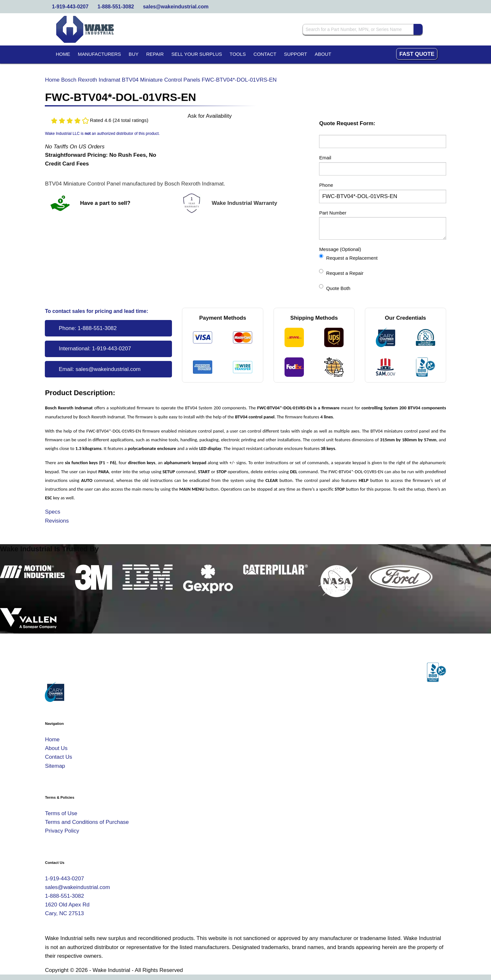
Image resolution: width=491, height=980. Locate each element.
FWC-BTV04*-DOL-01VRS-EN (239, 80)
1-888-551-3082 (116, 7)
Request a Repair (341, 272)
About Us (56, 748)
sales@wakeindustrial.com (176, 7)
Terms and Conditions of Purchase (87, 822)
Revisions (57, 521)
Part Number (333, 213)
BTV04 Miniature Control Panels (161, 80)
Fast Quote (417, 54)
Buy (134, 54)
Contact (265, 54)
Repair (155, 54)
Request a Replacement (348, 257)
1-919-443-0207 (70, 7)
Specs (52, 512)
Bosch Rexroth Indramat (91, 80)
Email (325, 158)
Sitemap (55, 766)
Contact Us (58, 757)
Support (296, 54)
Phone (326, 185)
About (323, 54)
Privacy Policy (62, 831)
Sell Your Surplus (197, 54)
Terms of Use (61, 813)
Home (63, 54)
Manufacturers (99, 54)
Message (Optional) (340, 249)
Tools (238, 54)
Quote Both (335, 288)
